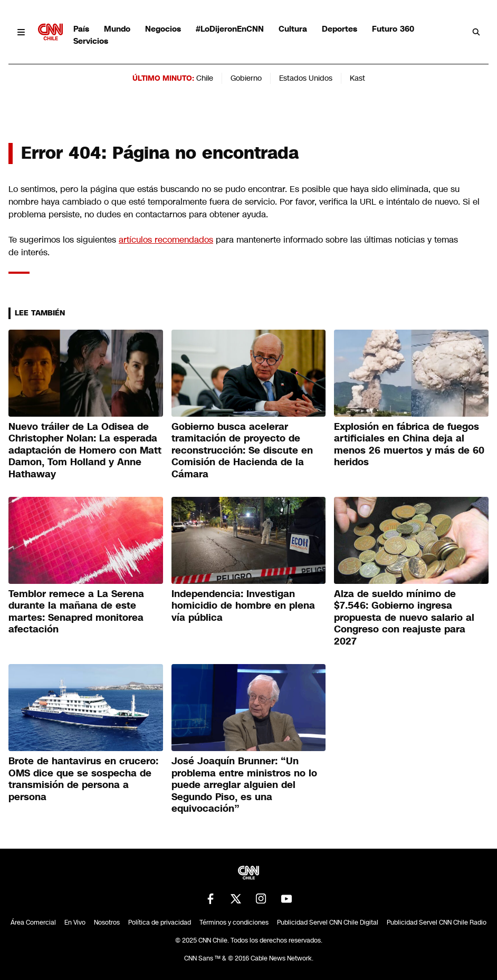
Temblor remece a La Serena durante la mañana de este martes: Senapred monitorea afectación (76, 612)
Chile (205, 78)
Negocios (163, 29)
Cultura (293, 29)
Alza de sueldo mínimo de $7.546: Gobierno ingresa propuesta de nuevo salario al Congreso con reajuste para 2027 (404, 618)
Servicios (91, 41)
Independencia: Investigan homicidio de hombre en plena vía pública (243, 606)
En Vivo (75, 923)
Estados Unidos (306, 78)
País (81, 29)
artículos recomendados (166, 240)
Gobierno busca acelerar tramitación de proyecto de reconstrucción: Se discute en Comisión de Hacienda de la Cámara (242, 450)
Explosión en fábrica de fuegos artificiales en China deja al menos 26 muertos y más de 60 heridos (409, 445)
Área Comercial (33, 923)
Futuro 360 (393, 29)
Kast (357, 78)
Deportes (340, 29)
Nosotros (107, 923)
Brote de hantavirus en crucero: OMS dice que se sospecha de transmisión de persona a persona (83, 779)
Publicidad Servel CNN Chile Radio (437, 923)
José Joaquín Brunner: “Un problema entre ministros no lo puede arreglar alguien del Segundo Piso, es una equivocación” (244, 785)
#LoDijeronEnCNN (230, 29)
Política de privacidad (160, 923)
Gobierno (246, 78)
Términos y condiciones (234, 923)
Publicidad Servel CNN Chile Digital (328, 923)
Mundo (117, 29)
